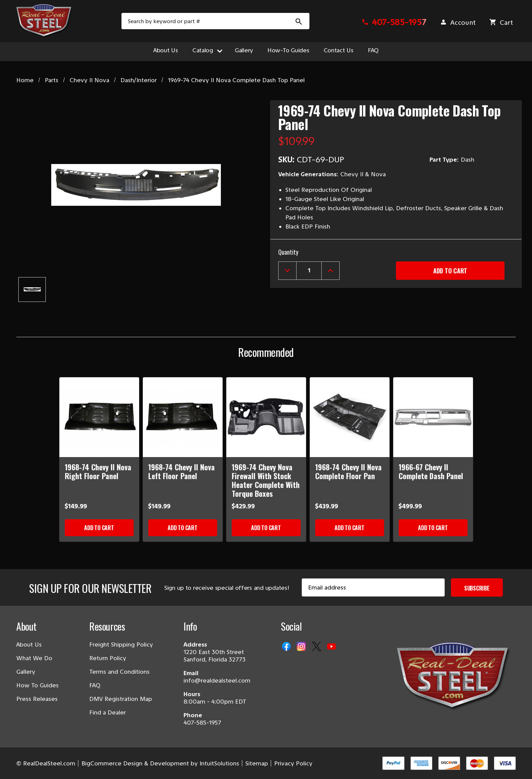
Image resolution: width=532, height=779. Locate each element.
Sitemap (257, 763)
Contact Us (339, 50)
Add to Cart (99, 528)
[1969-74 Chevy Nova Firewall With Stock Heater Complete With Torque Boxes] (266, 417)
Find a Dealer (108, 712)
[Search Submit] (299, 21)
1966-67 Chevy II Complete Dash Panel (431, 471)
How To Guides (37, 685)
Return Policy (108, 658)
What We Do (34, 658)
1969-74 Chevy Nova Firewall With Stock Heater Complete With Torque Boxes (266, 480)
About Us (166, 50)
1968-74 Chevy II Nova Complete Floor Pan (348, 471)
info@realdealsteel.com (217, 681)
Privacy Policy (293, 763)
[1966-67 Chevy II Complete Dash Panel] (433, 417)
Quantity (288, 252)
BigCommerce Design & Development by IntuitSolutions (160, 763)
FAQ (373, 50)
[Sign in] (458, 23)
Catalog (206, 50)
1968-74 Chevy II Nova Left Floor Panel (182, 471)
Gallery (244, 50)
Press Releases (37, 699)
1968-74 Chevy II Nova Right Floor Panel (98, 471)
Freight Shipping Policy (121, 645)
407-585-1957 (202, 723)
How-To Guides (288, 50)
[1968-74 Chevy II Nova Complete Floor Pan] (350, 417)
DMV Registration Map (121, 699)
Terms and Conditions (119, 672)
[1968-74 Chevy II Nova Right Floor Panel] (99, 417)
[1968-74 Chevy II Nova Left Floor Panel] (183, 417)
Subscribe (477, 588)
